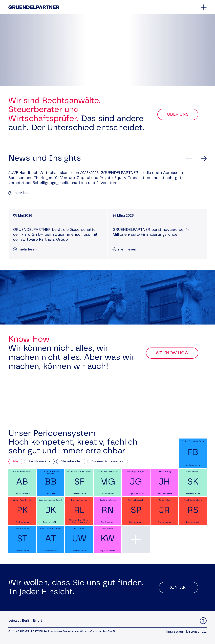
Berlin (26, 621)
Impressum (175, 632)
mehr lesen (22, 193)
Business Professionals (107, 462)
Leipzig (14, 621)
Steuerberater (71, 462)
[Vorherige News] (189, 158)
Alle (15, 462)
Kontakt (178, 588)
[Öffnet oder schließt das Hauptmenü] (204, 7)
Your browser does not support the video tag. (107, 50)
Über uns (178, 114)
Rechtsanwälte (39, 462)
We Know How (172, 353)
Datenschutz (196, 632)
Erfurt (38, 621)
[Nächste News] (204, 158)
